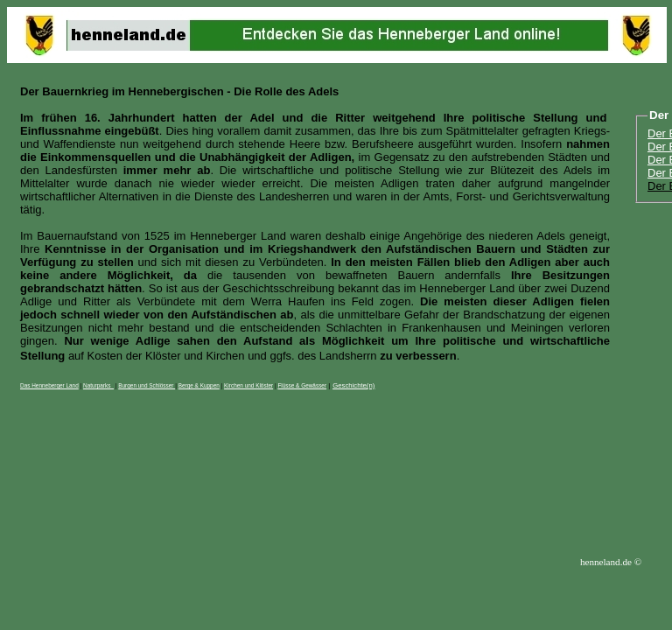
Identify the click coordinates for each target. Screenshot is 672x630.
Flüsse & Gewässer (302, 385)
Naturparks (98, 385)
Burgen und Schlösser (147, 385)
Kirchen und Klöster (248, 385)
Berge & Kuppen (199, 385)
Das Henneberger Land (49, 385)
